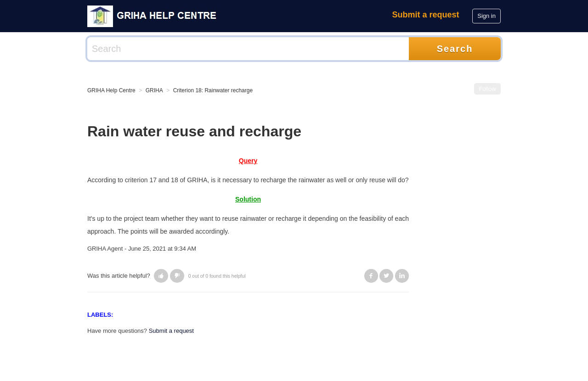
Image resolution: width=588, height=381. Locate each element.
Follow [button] (487, 89)
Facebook (371, 276)
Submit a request (426, 15)
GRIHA (154, 90)
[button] (161, 276)
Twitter (386, 276)
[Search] (248, 49)
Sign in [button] (486, 16)
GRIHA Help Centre (111, 90)
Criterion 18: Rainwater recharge (213, 90)
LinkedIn (402, 276)
